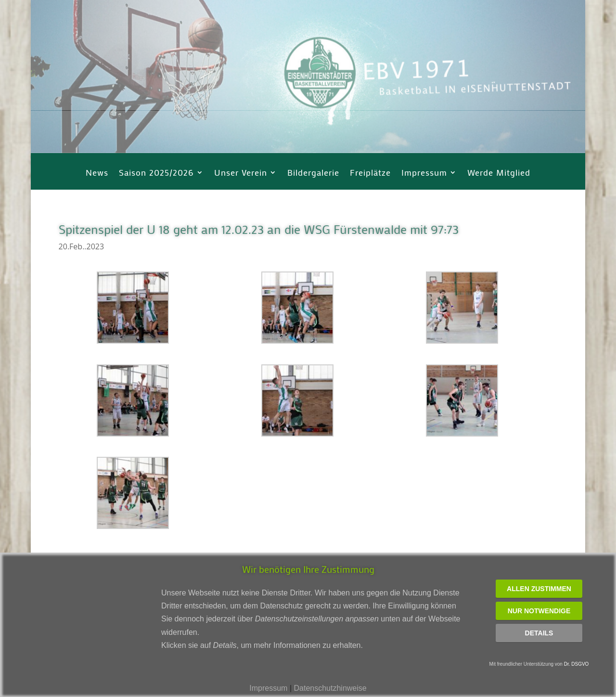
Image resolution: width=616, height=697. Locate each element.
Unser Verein (241, 174)
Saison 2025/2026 (156, 174)
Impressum (424, 174)
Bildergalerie (313, 174)
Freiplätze (370, 174)
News (97, 174)
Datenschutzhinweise (330, 688)
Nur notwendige (539, 611)
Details (539, 633)
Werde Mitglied (499, 174)
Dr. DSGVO (577, 664)
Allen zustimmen (539, 589)
